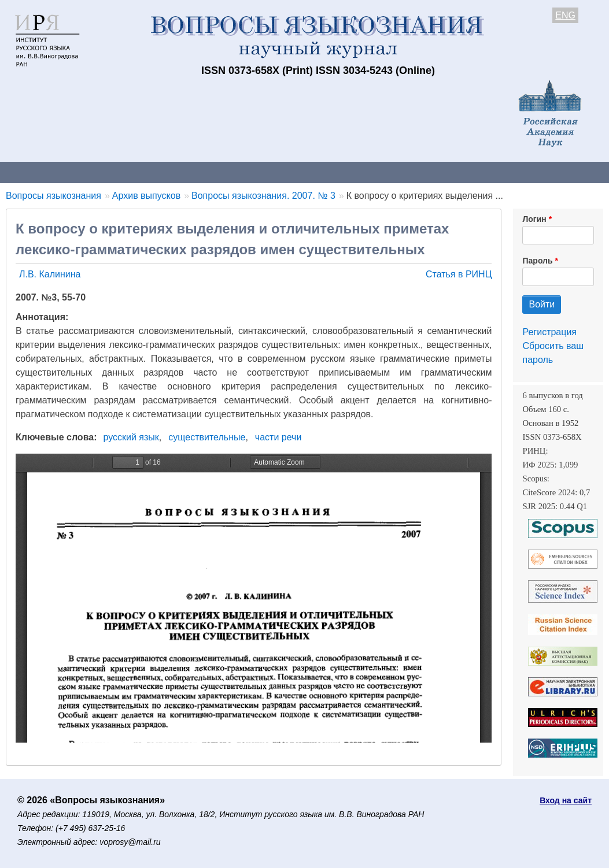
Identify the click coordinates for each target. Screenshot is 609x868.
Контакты (101, 172)
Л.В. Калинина (50, 274)
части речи (278, 437)
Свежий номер (235, 172)
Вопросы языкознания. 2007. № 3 (263, 196)
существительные (207, 437)
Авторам (163, 172)
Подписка (402, 172)
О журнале (35, 172)
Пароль (537, 261)
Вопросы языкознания (53, 196)
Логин (534, 219)
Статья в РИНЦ (459, 274)
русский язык (131, 437)
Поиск (584, 172)
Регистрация (549, 332)
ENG (565, 15)
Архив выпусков (324, 172)
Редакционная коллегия (497, 172)
